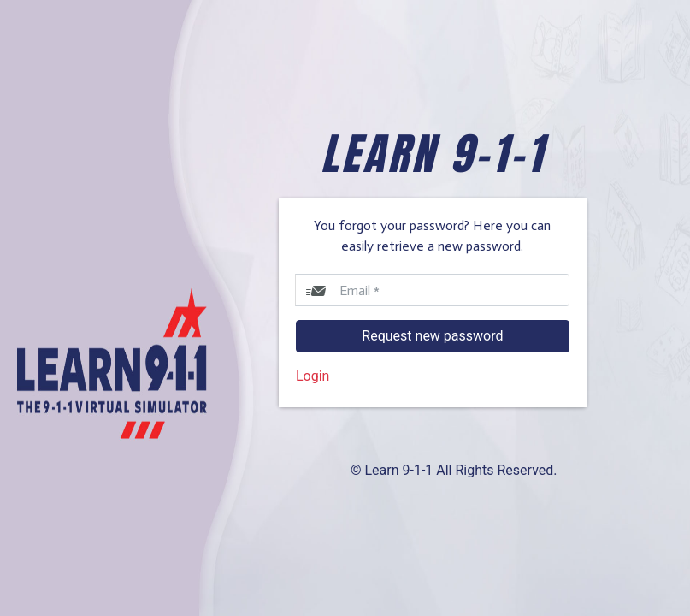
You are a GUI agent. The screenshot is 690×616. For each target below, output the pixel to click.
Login (313, 376)
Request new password (432, 336)
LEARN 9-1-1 (433, 154)
